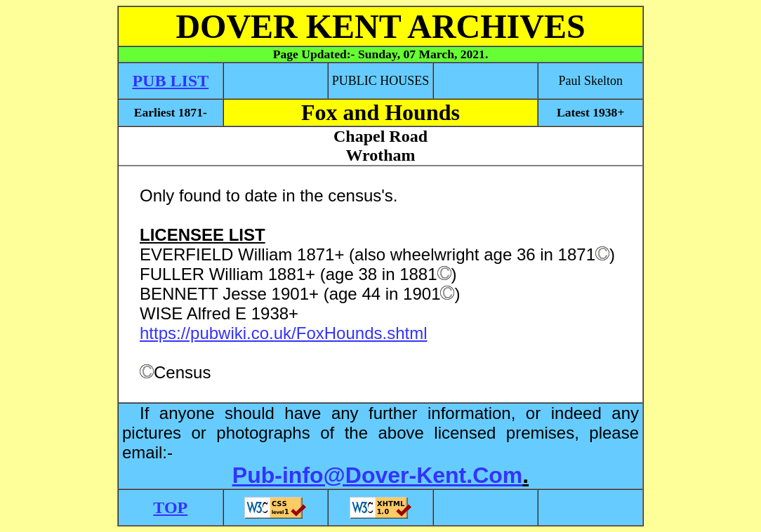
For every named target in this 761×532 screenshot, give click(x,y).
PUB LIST (170, 81)
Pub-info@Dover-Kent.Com (377, 475)
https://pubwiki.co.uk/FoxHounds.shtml (284, 333)
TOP (170, 507)
